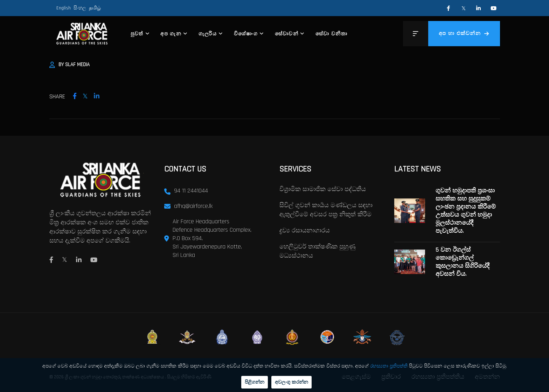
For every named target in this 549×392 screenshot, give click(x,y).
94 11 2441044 (191, 191)
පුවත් (137, 34)
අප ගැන (171, 34)
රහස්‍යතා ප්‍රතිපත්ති (389, 366)
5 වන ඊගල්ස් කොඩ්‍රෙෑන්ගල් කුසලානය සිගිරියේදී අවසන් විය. (463, 262)
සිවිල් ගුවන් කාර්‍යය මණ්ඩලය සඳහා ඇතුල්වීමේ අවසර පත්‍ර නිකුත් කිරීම (326, 210)
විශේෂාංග (246, 34)
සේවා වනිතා (331, 34)
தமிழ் (95, 8)
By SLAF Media (70, 65)
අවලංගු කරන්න (291, 382)
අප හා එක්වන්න (464, 33)
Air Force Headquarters (201, 221)
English (64, 8)
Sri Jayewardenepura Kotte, (207, 247)
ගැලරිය (208, 34)
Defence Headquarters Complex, (212, 230)
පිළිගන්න (255, 382)
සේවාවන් (287, 34)
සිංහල (80, 8)
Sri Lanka (184, 255)
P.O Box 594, (188, 238)
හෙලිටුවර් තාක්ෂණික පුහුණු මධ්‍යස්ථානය (317, 251)
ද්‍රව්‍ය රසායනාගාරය (305, 230)
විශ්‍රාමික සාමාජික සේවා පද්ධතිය (323, 189)
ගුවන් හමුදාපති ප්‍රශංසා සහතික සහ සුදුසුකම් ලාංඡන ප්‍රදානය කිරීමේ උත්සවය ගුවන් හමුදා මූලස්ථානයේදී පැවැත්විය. (466, 211)
